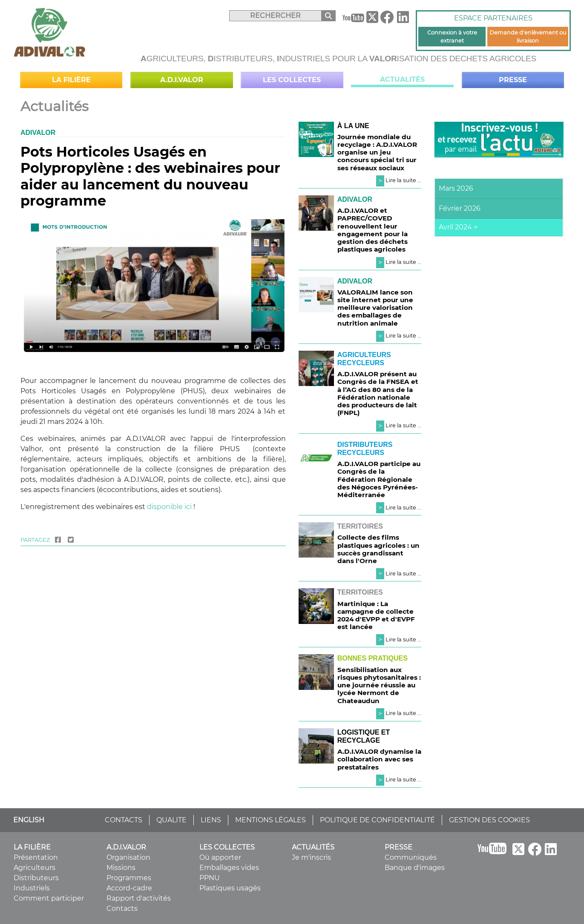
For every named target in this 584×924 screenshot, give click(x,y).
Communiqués (411, 857)
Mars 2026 (456, 188)
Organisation (128, 857)
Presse (513, 80)
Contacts (122, 908)
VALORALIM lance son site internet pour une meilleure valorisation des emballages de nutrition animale (375, 308)
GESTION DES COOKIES (489, 820)
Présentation (36, 857)
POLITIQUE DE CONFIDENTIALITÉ (377, 820)
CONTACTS (124, 820)
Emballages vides (229, 868)
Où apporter (220, 857)
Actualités (402, 79)
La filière (71, 80)
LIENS (211, 820)
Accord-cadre (129, 888)
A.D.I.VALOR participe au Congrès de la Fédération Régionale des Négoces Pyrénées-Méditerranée (379, 479)
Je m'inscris (311, 857)
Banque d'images (415, 868)
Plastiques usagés (230, 888)
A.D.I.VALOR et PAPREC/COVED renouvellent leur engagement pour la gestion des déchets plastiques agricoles (373, 230)
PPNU (210, 878)
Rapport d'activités (139, 898)
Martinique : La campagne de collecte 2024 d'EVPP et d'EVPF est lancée (376, 615)
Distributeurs (36, 878)
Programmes (129, 878)
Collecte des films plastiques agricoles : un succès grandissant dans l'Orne (378, 549)
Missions (121, 868)
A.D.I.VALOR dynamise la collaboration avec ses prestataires (379, 759)
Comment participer (49, 898)
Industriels (32, 888)
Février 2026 (460, 208)
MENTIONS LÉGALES (270, 820)
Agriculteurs (35, 868)
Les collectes (292, 80)
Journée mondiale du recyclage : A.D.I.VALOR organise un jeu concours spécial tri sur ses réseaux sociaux (377, 152)
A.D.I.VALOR (182, 80)
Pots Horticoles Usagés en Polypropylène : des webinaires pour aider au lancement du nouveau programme (150, 176)
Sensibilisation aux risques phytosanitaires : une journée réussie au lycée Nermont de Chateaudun (379, 685)
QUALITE (171, 820)
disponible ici (169, 507)
